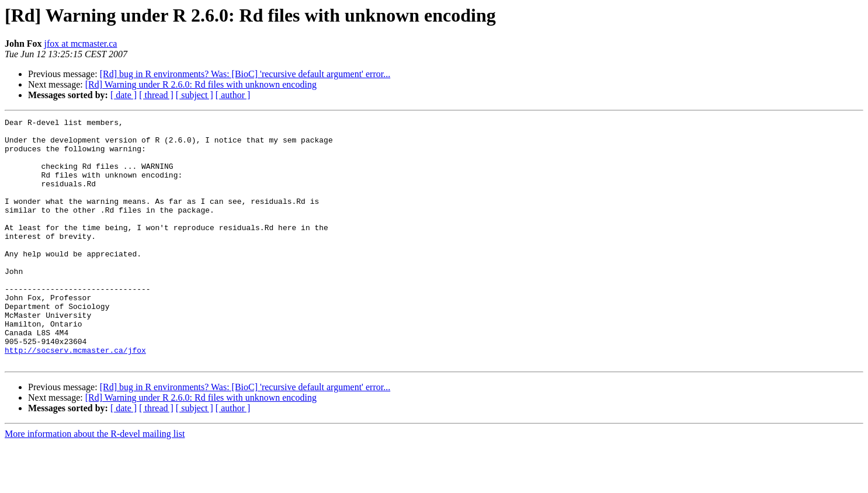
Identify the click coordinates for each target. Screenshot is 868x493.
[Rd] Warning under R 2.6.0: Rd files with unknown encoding (201, 84)
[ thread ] (156, 95)
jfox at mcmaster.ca (81, 44)
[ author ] (233, 95)
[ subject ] (195, 95)
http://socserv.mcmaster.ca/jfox (75, 397)
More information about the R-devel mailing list (95, 483)
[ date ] (124, 95)
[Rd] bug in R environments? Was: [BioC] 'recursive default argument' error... (245, 74)
